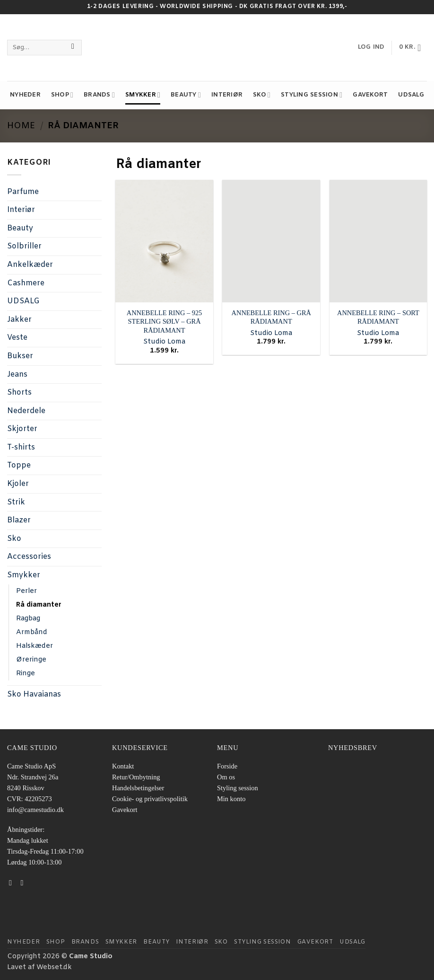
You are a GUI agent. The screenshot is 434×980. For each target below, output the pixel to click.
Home (21, 126)
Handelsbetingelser (138, 788)
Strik (16, 502)
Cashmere (26, 283)
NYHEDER (25, 95)
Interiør (227, 95)
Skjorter (22, 429)
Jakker (19, 320)
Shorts (19, 393)
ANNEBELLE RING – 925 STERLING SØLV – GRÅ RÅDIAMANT (164, 322)
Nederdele (26, 411)
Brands (99, 95)
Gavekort (370, 95)
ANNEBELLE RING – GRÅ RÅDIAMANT (271, 317)
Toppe (19, 465)
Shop (62, 95)
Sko (262, 95)
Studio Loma (164, 342)
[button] (413, 48)
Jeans (17, 375)
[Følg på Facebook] (13, 883)
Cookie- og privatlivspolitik (150, 799)
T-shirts (21, 447)
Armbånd (32, 632)
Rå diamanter (39, 605)
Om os (226, 777)
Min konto (231, 799)
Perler (26, 591)
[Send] (73, 48)
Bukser (20, 356)
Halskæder (35, 646)
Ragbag (28, 619)
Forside (227, 766)
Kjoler (18, 484)
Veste (17, 338)
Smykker (143, 95)
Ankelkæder (30, 265)
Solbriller (24, 246)
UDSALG (411, 95)
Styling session (238, 788)
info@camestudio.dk (35, 810)
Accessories (29, 557)
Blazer (19, 520)
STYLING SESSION (312, 95)
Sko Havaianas (34, 694)
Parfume (23, 192)
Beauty (186, 95)
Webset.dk (54, 967)
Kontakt (123, 766)
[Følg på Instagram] (25, 883)
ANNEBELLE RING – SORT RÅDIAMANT (378, 317)
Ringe (26, 674)
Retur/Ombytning (136, 777)
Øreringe (31, 660)
